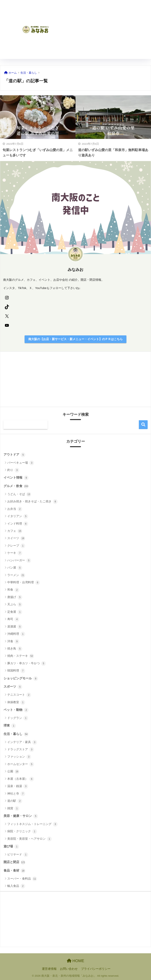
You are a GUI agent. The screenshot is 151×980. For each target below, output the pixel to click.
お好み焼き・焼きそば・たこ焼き (32, 502)
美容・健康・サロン (21, 816)
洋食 (13, 641)
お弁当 (15, 509)
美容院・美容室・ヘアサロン (29, 839)
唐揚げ (15, 597)
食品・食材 (14, 871)
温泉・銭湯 (18, 786)
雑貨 (13, 808)
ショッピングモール (21, 679)
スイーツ (16, 538)
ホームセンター (21, 764)
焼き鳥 (15, 649)
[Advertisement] (112, 29)
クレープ (16, 546)
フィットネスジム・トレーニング (32, 824)
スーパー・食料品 (22, 879)
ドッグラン (18, 718)
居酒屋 (15, 627)
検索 (143, 425)
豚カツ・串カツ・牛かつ (27, 663)
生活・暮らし (16, 734)
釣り (13, 470)
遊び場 (11, 847)
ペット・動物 (16, 710)
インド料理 (18, 524)
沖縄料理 (16, 634)
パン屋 (15, 568)
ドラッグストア (21, 750)
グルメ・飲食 (16, 486)
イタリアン (18, 516)
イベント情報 (16, 478)
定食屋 (15, 612)
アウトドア (14, 455)
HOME (76, 961)
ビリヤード (18, 855)
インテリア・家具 (22, 742)
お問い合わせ (69, 969)
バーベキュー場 (21, 463)
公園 (13, 772)
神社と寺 (16, 794)
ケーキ (15, 553)
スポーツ (13, 687)
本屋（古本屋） (21, 779)
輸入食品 (16, 886)
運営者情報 (49, 969)
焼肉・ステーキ (21, 656)
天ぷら (15, 605)
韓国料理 (16, 671)
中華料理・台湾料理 (24, 583)
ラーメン (16, 575)
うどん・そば (19, 494)
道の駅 (15, 801)
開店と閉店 (14, 862)
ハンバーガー (19, 561)
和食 (13, 590)
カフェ (15, 531)
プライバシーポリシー (96, 969)
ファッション (19, 757)
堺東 (10, 726)
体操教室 (16, 702)
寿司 (13, 619)
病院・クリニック (22, 831)
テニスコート (19, 695)
